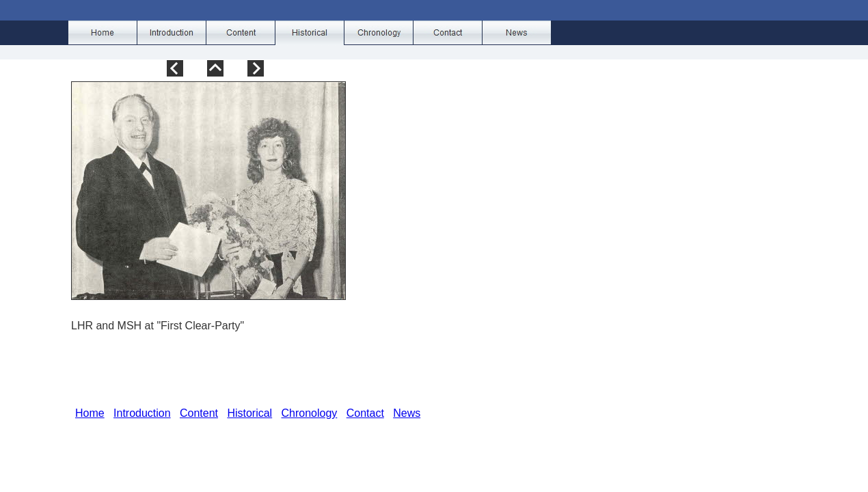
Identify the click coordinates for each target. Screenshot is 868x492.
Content (199, 413)
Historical (249, 413)
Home (90, 413)
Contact (365, 413)
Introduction (142, 413)
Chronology (310, 413)
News (407, 413)
